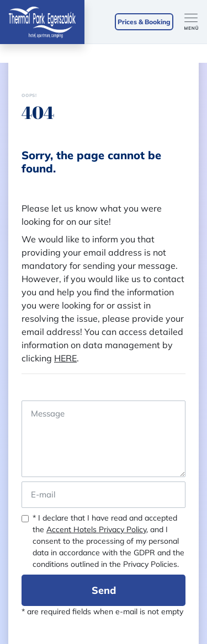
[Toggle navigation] (196, 22)
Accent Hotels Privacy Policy (96, 529)
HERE (65, 358)
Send (104, 590)
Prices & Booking (144, 22)
